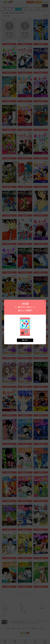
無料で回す (25, 340)
